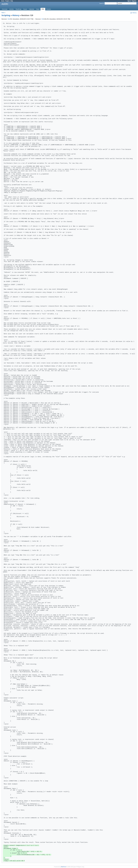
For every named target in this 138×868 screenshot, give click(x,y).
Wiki (43, 9)
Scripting (6, 15)
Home (3, 1)
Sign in (129, 1)
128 (8, 19)
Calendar (32, 9)
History (16, 15)
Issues (25, 9)
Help (12, 1)
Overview (5, 9)
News (38, 9)
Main (3, 13)
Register (134, 1)
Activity (11, 9)
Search (102, 3)
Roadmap (18, 9)
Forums (49, 9)
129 (42, 19)
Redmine (63, 867)
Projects (7, 1)
